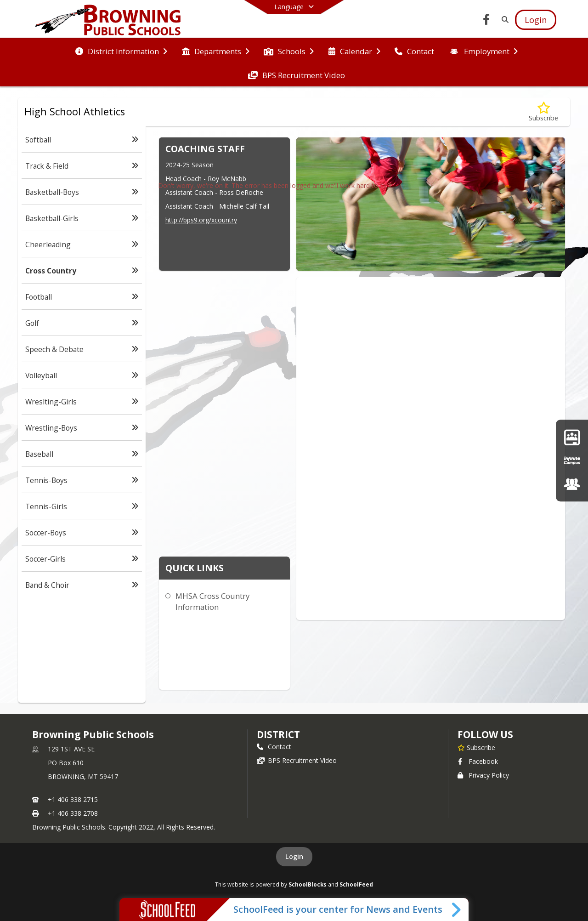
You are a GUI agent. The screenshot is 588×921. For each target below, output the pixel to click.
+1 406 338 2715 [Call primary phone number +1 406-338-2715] (73, 799)
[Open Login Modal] (536, 20)
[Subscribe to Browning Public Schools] (476, 747)
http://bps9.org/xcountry (201, 220)
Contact (274, 747)
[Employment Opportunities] (572, 484)
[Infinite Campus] (572, 460)
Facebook (478, 761)
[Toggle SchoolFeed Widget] (457, 910)
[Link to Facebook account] (486, 21)
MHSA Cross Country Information (212, 601)
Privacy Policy (483, 775)
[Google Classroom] (572, 437)
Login (294, 856)
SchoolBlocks (308, 884)
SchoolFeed (356, 884)
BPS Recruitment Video (297, 760)
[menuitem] (121, 51)
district (278, 734)
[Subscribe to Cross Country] (543, 112)
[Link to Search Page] (503, 20)
